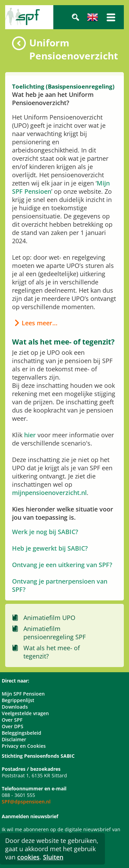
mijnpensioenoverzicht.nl (49, 493)
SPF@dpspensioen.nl (26, 802)
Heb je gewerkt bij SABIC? (50, 548)
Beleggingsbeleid (21, 733)
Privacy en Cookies (24, 746)
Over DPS (13, 726)
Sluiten (53, 857)
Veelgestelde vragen (25, 713)
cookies (28, 857)
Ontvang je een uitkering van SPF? (62, 565)
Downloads (15, 707)
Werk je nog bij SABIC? (45, 532)
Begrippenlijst (18, 700)
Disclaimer (14, 739)
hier (30, 435)
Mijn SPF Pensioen (23, 694)
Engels (93, 17)
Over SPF (12, 720)
